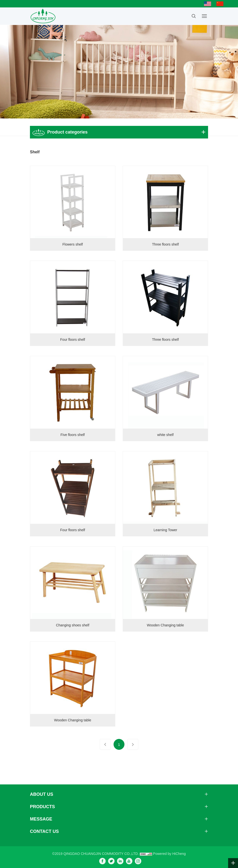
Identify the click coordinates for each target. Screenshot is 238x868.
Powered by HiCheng (169, 854)
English (209, 4)
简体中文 (221, 4)
